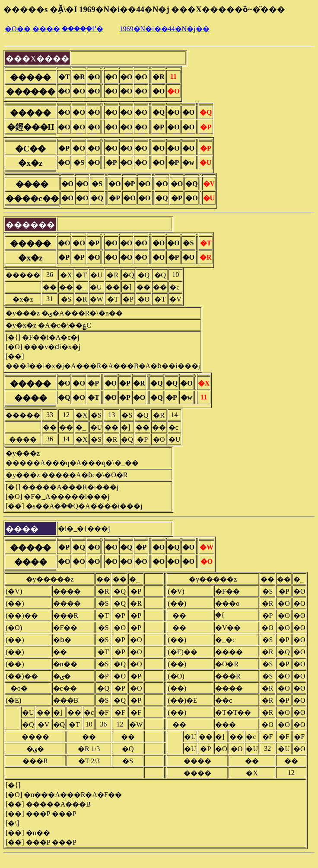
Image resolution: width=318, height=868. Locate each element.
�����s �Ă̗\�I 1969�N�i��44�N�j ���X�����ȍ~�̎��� (144, 9)
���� (46, 29)
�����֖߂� (83, 29)
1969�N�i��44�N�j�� (165, 29)
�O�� (18, 29)
